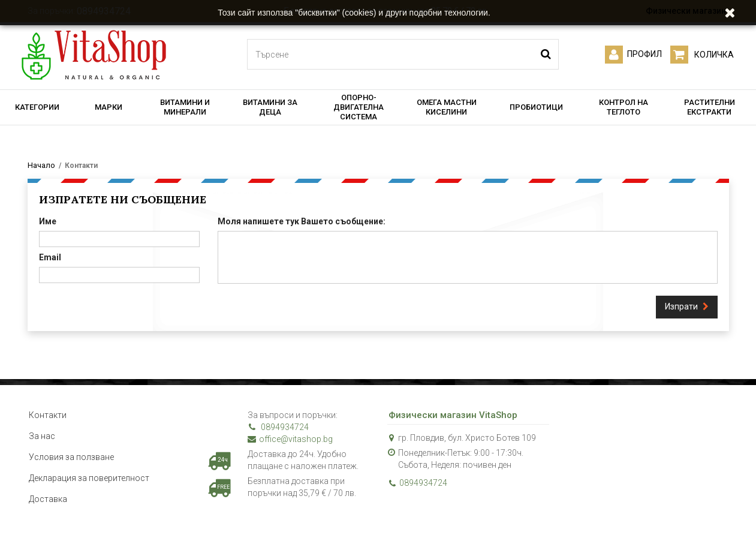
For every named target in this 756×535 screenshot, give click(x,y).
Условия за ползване (71, 457)
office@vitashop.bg (290, 439)
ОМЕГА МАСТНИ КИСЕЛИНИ (447, 107)
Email (50, 257)
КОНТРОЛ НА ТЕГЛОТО (624, 107)
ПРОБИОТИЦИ (536, 107)
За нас (42, 436)
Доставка (48, 499)
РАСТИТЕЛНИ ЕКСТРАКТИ (710, 107)
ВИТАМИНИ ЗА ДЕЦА (270, 107)
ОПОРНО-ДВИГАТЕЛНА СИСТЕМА (359, 107)
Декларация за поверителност (89, 478)
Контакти (48, 415)
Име (48, 221)
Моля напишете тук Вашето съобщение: (302, 221)
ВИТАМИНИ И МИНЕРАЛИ (185, 107)
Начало (41, 165)
